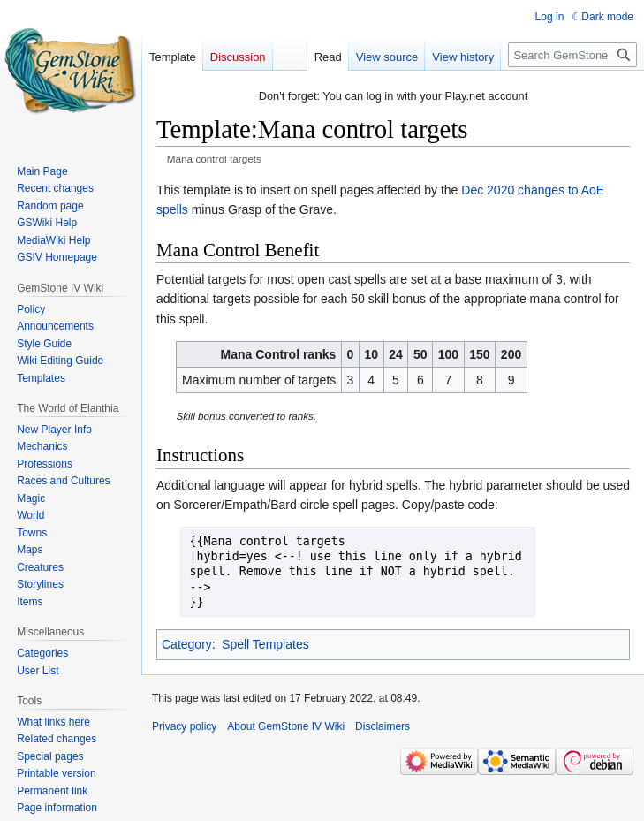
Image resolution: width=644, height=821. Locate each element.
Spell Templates (265, 644)
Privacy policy (184, 726)
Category (187, 644)
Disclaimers (383, 726)
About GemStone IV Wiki (286, 726)
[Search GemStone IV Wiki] (572, 55)
